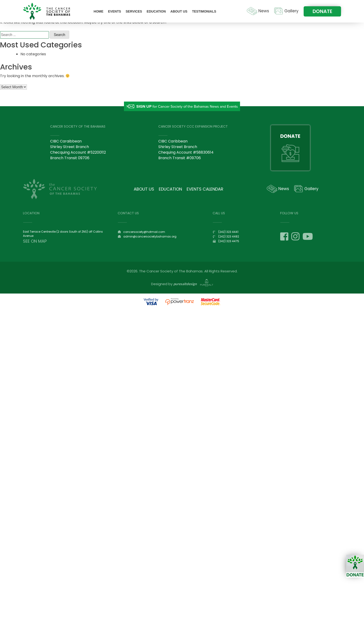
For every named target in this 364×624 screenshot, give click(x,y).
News (264, 11)
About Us (179, 11)
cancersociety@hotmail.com (144, 232)
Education (156, 11)
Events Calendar (205, 189)
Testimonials (204, 11)
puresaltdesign (185, 284)
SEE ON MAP (35, 241)
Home (98, 11)
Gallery (291, 11)
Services (134, 11)
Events (114, 11)
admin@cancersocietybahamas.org (150, 236)
